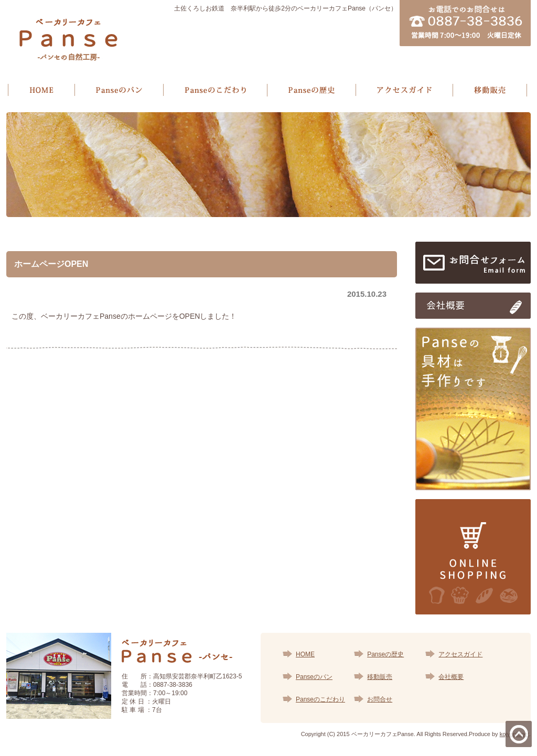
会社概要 (451, 677)
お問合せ (380, 699)
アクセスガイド (460, 654)
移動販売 (380, 677)
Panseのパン (314, 677)
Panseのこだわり (320, 699)
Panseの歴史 (385, 654)
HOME (305, 654)
